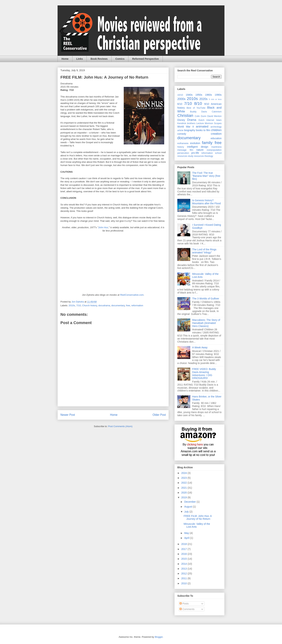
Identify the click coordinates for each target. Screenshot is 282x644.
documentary (118, 305)
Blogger (159, 637)
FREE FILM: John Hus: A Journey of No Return (198, 517)
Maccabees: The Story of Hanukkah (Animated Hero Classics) (206, 323)
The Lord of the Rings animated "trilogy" (204, 251)
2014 (184, 564)
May (187, 533)
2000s (181, 99)
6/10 (180, 104)
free (128, 305)
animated (202, 127)
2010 (184, 583)
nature (200, 150)
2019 (184, 497)
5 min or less (215, 99)
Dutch (202, 120)
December (190, 502)
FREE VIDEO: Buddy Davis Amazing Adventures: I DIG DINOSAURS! (204, 374)
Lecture (200, 123)
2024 (184, 473)
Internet (210, 120)
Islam (219, 120)
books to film (203, 130)
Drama (192, 120)
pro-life (195, 153)
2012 (184, 574)
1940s (189, 95)
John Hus (103, 227)
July (187, 512)
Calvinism (217, 112)
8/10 (198, 103)
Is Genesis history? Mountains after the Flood (207, 202)
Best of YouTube (196, 108)
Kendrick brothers (186, 123)
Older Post (159, 415)
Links (80, 59)
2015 (184, 559)
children (216, 130)
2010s (72, 305)
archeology (216, 127)
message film (185, 150)
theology (209, 156)
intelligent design (198, 147)
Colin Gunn (200, 116)
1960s (208, 95)
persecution (183, 153)
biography (190, 130)
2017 (184, 549)
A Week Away (200, 347)
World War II (186, 127)
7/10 (79, 305)
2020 (184, 493)
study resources (196, 156)
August (188, 507)
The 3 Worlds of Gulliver (206, 299)
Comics (120, 59)
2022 (184, 483)
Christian (185, 116)
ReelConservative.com (132, 295)
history (181, 147)
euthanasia (183, 143)
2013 (184, 569)
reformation (137, 305)
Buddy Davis (199, 112)
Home (65, 59)
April (187, 538)
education (216, 138)
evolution (195, 143)
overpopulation (214, 150)
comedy (182, 134)
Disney (181, 120)
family (207, 143)
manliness (216, 147)
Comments (187, 609)
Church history (90, 305)
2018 (184, 544)
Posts (184, 604)
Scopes (218, 123)
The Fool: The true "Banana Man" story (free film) (206, 176)
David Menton (215, 116)
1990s (218, 95)
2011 (184, 578)
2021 (184, 488)
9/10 (207, 104)
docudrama (104, 305)
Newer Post (68, 415)
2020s (203, 99)
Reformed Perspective (145, 59)
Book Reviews (99, 59)
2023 (184, 478)
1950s (199, 95)
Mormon (209, 123)
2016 (184, 554)
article (180, 130)
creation (216, 134)
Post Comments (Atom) (120, 426)
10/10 (180, 95)
